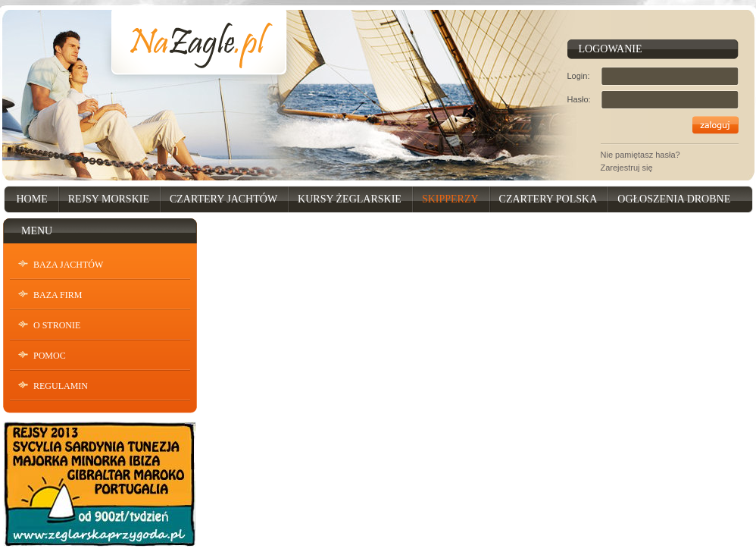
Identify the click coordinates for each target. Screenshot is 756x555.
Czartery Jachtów (223, 199)
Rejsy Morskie (109, 199)
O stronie (57, 325)
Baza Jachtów (68, 265)
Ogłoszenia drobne (674, 199)
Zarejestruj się (627, 168)
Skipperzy (450, 199)
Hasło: (579, 99)
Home (32, 199)
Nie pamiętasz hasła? (640, 155)
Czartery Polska (548, 199)
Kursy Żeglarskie (350, 199)
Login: (579, 76)
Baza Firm (58, 295)
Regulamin (61, 386)
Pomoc (50, 356)
